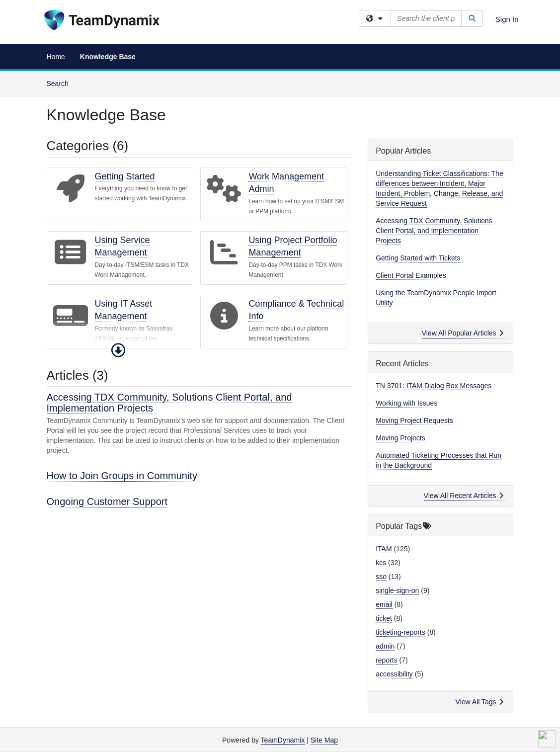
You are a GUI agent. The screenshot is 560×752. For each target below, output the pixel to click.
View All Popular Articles (463, 333)
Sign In (507, 19)
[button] (118, 350)
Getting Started (125, 176)
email (384, 604)
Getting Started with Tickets (418, 258)
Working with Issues (406, 403)
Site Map (324, 740)
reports (387, 660)
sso (381, 577)
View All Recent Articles (464, 496)
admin (385, 646)
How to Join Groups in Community (122, 476)
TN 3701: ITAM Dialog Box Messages (434, 386)
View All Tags (480, 702)
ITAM (384, 549)
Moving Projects (400, 438)
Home (56, 57)
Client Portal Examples (411, 275)
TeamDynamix (283, 740)
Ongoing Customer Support (107, 501)
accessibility (394, 674)
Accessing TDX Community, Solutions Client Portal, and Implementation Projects (169, 403)
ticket (384, 618)
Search (61, 83)
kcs (381, 563)
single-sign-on (397, 590)
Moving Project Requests (414, 420)
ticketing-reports (400, 632)
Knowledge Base (108, 57)
